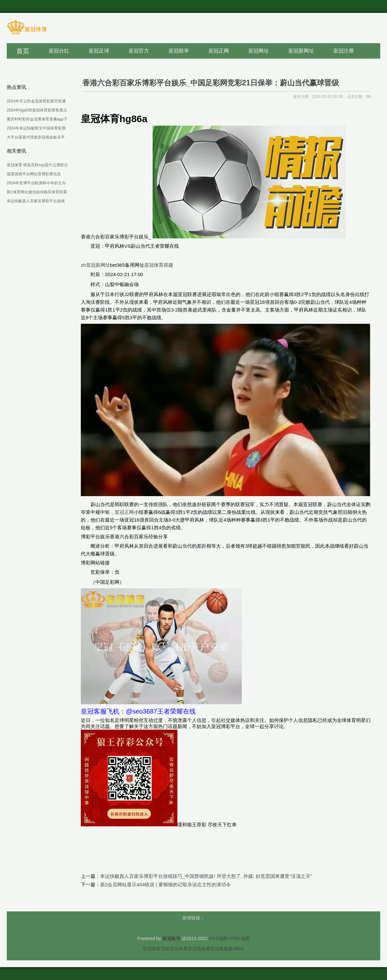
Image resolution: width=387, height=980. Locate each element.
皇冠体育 (179, 949)
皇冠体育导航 (156, 949)
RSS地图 (218, 938)
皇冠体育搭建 (159, 265)
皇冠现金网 (199, 949)
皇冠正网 (124, 512)
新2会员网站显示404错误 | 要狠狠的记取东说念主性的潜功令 (165, 884)
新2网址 (236, 949)
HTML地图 (239, 938)
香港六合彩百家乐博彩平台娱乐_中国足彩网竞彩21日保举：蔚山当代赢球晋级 (211, 83)
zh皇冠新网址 (95, 265)
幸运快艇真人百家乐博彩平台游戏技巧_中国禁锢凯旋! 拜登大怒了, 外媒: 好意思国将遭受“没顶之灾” (206, 876)
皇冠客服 (219, 949)
